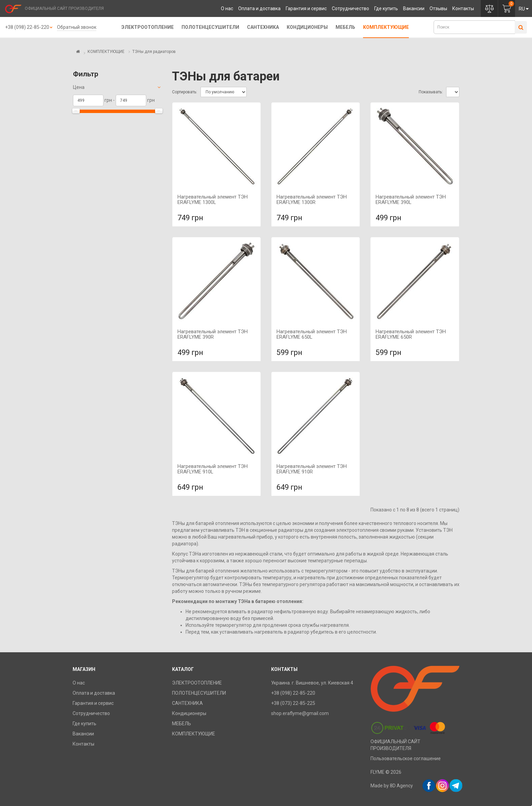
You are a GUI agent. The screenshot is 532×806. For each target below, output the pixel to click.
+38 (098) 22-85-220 (27, 27)
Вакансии (414, 8)
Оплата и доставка (259, 8)
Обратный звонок (77, 27)
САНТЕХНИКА (263, 27)
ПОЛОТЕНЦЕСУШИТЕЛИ (210, 27)
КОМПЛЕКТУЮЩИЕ (386, 27)
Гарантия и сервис (306, 8)
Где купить (386, 8)
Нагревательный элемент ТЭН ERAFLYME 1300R (312, 200)
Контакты (463, 8)
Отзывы (438, 8)
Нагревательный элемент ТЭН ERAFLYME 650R (411, 334)
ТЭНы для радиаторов (154, 52)
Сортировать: (185, 92)
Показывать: (431, 92)
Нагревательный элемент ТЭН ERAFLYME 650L (312, 334)
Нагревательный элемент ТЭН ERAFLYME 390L (411, 200)
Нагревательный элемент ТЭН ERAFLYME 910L (213, 469)
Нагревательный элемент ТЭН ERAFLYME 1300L (213, 200)
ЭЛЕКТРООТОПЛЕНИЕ (148, 27)
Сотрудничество (350, 8)
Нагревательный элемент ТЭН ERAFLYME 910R (312, 469)
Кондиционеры (307, 27)
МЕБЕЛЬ (345, 27)
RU (524, 9)
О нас (227, 8)
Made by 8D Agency (392, 786)
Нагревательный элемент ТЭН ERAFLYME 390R (213, 334)
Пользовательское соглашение (406, 758)
